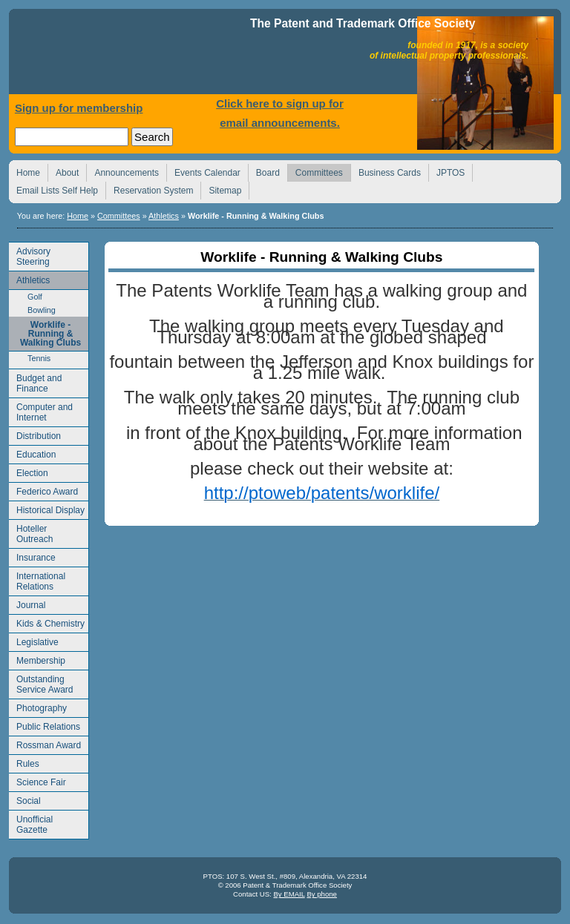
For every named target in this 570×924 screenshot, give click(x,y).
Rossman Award (45, 743)
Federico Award (43, 490)
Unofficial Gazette (31, 823)
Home (131, 55)
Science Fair (37, 781)
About (63, 171)
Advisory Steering (30, 255)
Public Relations (45, 725)
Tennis (30, 357)
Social (25, 799)
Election (29, 471)
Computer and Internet (41, 410)
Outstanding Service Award (41, 683)
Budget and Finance (35, 382)
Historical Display (47, 508)
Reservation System (149, 189)
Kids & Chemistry (47, 622)
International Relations (37, 580)
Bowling (32, 309)
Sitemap (221, 189)
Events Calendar (203, 171)
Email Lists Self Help (53, 189)
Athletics (164, 216)
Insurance (32, 556)
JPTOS (446, 171)
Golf (26, 296)
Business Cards (386, 171)
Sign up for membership (79, 108)
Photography (38, 706)
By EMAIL (289, 894)
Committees (315, 171)
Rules (24, 762)
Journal (27, 603)
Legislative (34, 640)
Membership (37, 659)
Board (264, 171)
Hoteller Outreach (31, 532)
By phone (322, 894)
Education (32, 453)
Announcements (122, 171)
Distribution (35, 434)
